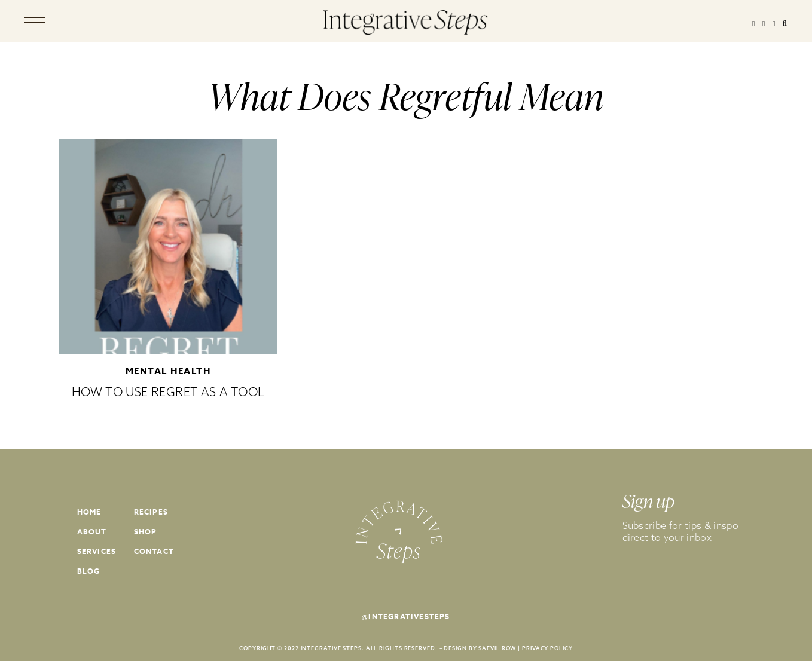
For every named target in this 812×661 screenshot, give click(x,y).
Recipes (151, 512)
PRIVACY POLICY (547, 648)
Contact (154, 551)
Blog (89, 571)
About (92, 532)
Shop (146, 532)
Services (97, 551)
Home (89, 512)
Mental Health (168, 371)
